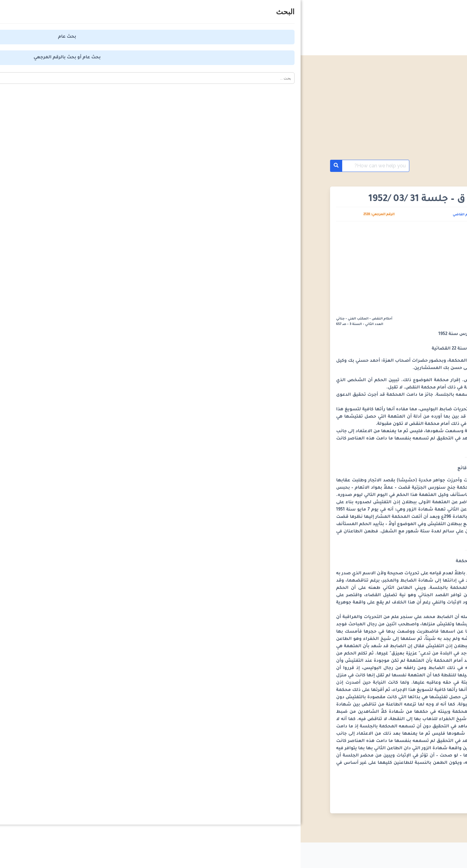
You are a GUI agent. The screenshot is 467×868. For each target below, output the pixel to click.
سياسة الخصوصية (336, 853)
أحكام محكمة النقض (401, 166)
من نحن (238, 853)
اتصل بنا (204, 853)
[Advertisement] (233, 115)
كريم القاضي (162, 215)
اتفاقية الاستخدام (282, 853)
